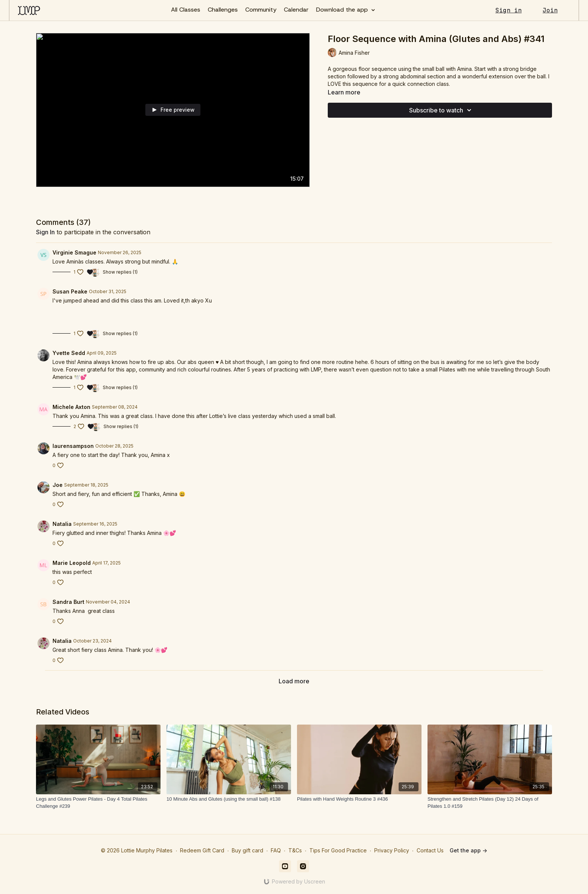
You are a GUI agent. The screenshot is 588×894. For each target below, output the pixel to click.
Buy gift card (247, 850)
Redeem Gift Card (202, 850)
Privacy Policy (392, 850)
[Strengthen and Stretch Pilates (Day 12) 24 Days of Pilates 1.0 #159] (490, 803)
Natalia (62, 524)
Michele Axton (71, 407)
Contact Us (430, 850)
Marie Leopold (72, 563)
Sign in (508, 10)
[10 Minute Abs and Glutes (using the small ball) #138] (229, 799)
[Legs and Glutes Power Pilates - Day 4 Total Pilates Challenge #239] (98, 803)
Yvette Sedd (69, 353)
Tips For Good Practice (338, 850)
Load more (294, 681)
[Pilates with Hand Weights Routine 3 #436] (359, 799)
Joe (58, 485)
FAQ (276, 850)
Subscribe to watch (441, 110)
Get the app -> (468, 850)
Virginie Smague (74, 252)
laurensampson (73, 446)
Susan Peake (70, 291)
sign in (45, 232)
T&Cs (295, 850)
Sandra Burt (68, 602)
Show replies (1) (120, 272)
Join (550, 10)
